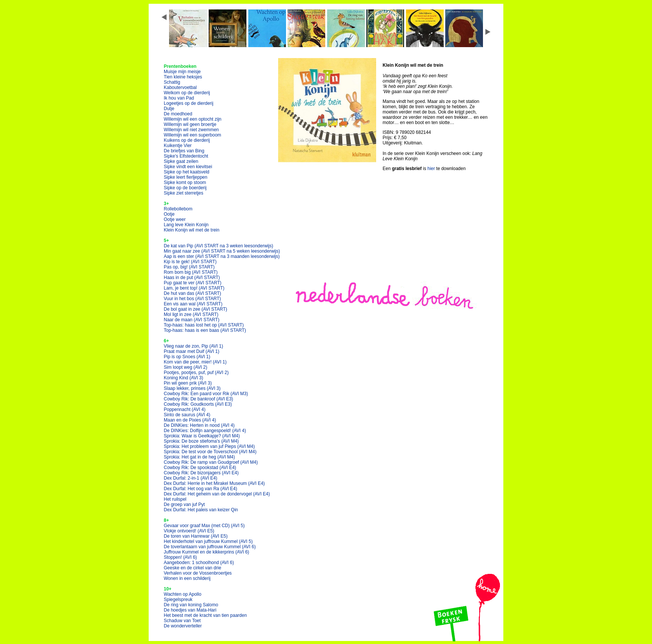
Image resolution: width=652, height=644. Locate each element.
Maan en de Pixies (190, 420)
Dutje (169, 109)
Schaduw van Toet (182, 621)
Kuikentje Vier (178, 146)
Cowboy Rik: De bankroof (198, 399)
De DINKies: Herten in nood (199, 425)
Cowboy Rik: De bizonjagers (201, 473)
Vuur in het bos (192, 299)
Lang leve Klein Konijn (186, 225)
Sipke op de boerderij (185, 188)
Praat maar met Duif (191, 351)
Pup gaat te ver (193, 283)
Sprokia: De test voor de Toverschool (210, 452)
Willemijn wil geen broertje (190, 124)
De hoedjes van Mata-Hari (190, 610)
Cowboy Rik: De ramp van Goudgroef (211, 462)
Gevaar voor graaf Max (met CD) (204, 526)
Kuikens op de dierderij (187, 140)
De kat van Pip (218, 246)
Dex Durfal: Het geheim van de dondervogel (217, 494)
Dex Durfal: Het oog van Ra (201, 489)
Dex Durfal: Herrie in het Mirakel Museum (214, 483)
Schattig (172, 82)
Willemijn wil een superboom (192, 135)
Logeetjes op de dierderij (188, 103)
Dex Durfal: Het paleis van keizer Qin (201, 510)
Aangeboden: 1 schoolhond (199, 563)
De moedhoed (178, 114)
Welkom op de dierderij (187, 93)
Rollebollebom (178, 209)
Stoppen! (180, 557)
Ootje (169, 214)
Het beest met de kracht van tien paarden (205, 615)
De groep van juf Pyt (184, 504)
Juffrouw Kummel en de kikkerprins (206, 552)
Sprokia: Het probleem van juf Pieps (209, 446)
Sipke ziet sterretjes (184, 193)
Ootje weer (175, 219)
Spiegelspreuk (178, 600)
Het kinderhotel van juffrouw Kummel (208, 541)
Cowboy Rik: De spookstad (200, 468)
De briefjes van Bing (184, 151)
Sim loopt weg (185, 367)
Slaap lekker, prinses (192, 388)
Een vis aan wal (193, 304)
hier (431, 169)
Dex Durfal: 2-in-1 (191, 478)
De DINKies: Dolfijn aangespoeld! (205, 431)
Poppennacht (185, 409)
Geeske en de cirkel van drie (192, 568)
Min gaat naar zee (222, 251)
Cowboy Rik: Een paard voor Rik (206, 394)
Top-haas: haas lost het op (204, 325)
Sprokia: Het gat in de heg (199, 457)
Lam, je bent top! (194, 288)
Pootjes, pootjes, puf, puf (196, 373)
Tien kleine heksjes (183, 77)
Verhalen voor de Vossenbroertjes (198, 573)
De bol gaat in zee (195, 309)
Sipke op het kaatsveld (187, 172)
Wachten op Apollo (183, 594)
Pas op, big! (189, 267)
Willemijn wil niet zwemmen (191, 130)
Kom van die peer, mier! (195, 362)
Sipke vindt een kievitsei (188, 167)
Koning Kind (184, 378)
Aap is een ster (222, 256)
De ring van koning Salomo (191, 605)
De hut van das (192, 293)
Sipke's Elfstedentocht (186, 156)
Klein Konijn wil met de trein (191, 230)
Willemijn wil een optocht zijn (193, 119)
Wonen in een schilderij (187, 578)
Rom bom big (191, 272)
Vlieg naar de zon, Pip (193, 346)
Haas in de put (192, 278)
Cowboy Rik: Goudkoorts (198, 404)
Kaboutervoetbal (180, 87)
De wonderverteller (183, 626)
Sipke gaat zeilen (181, 161)
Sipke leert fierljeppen (185, 177)
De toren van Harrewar (196, 536)
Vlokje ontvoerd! (189, 531)
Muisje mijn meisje (182, 72)
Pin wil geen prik (188, 383)
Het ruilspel (175, 499)
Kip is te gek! (190, 262)
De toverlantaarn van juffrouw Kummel (210, 547)
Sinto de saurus (187, 415)
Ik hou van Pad (179, 98)
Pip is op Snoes (187, 357)
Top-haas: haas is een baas (205, 330)
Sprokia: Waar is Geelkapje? (202, 436)
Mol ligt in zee (191, 314)
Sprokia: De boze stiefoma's (201, 441)
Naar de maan (191, 320)
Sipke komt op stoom (185, 182)
